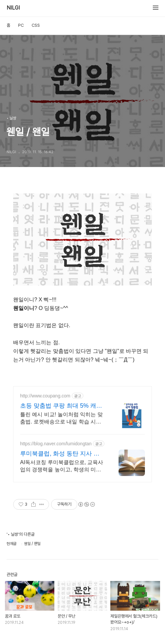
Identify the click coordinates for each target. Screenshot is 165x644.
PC (21, 25)
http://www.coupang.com (45, 396)
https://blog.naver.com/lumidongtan (56, 444)
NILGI (13, 8)
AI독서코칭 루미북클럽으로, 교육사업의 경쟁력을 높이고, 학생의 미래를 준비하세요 (62, 466)
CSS (36, 25)
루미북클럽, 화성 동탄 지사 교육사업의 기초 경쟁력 (63, 454)
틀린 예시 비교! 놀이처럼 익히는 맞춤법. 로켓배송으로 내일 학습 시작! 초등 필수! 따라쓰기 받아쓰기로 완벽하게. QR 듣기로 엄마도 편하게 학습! (63, 419)
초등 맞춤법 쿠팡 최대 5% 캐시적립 (61, 406)
